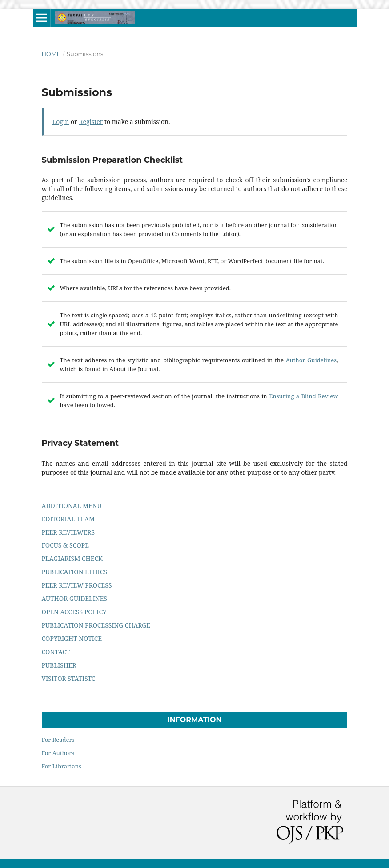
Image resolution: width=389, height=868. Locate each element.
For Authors (58, 753)
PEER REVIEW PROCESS (77, 585)
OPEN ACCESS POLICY (74, 612)
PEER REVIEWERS (68, 532)
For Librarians (62, 766)
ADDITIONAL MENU (72, 506)
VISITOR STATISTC (69, 678)
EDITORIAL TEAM (68, 519)
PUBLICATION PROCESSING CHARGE (96, 625)
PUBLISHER (59, 665)
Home (51, 54)
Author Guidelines (311, 360)
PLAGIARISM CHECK (72, 558)
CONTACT (56, 652)
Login (61, 122)
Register (91, 122)
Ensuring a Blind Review (303, 396)
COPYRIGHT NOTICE (72, 638)
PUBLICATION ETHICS (74, 572)
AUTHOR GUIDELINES (74, 598)
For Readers (58, 740)
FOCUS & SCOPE (65, 545)
